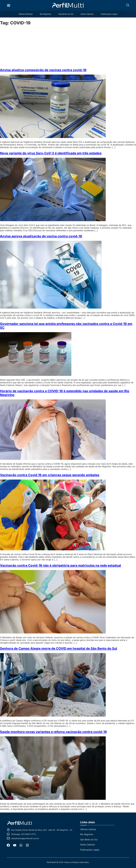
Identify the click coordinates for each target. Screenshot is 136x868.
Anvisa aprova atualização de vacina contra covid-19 (41, 236)
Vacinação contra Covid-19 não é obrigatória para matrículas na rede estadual (61, 565)
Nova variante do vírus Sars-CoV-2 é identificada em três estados (51, 153)
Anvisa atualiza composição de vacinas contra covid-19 (43, 70)
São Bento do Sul (66, 14)
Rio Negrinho (45, 14)
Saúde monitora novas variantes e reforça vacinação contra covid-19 (53, 732)
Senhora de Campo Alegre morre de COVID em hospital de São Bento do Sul (59, 648)
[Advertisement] (68, 47)
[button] (128, 5)
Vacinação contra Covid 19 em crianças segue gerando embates (50, 475)
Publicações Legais (109, 14)
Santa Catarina (87, 14)
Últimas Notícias (26, 14)
